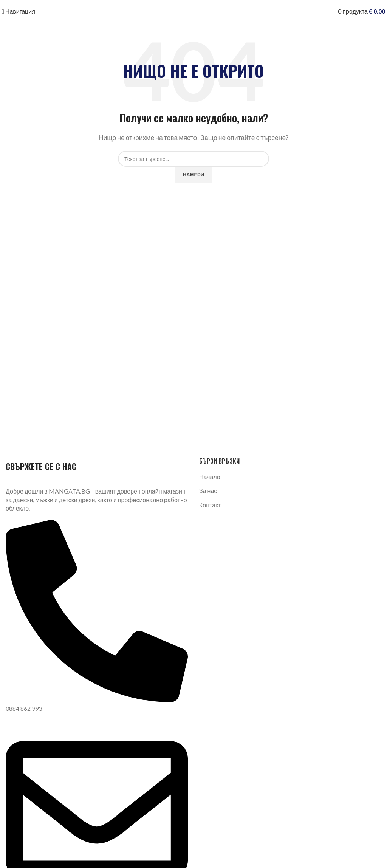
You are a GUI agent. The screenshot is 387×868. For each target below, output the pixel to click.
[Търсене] (193, 159)
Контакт (210, 505)
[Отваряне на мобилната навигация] (19, 11)
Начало (210, 477)
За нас (208, 491)
